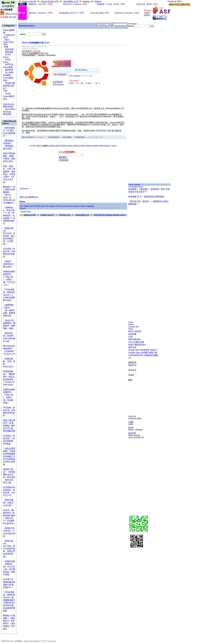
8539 (58, 146)
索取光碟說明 (134, 339)
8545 (95, 146)
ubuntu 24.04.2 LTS (50, 1)
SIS (35, 206)
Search (132, 24)
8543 (83, 146)
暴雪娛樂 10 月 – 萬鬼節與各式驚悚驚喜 (146, 197)
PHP (96, 215)
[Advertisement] (137, 70)
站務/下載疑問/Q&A (137, 345)
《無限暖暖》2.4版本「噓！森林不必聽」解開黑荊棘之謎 (9, 310)
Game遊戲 (8, 67)
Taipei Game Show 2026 (9, 42)
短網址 (131, 375)
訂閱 (130, 337)
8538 (52, 146)
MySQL (102, 215)
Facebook (172, 1)
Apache (86, 1)
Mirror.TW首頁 (135, 331)
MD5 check (25, 197)
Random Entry (136, 187)
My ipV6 (13, 17)
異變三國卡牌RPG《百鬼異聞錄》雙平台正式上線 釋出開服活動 (9, 426)
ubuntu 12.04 (30, 215)
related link (80, 137)
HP (47, 206)
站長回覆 (132, 334)
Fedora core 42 (29, 1)
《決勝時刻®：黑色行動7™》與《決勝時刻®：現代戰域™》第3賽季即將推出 (9, 216)
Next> (108, 146)
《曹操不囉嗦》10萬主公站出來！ (8, 503)
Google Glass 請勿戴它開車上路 (143, 353)
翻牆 (130, 380)
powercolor (67, 206)
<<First (33, 146)
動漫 (6, 47)
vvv (130, 358)
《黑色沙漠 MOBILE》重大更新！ (9, 264)
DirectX (23, 208)
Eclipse (98, 1)
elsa (43, 206)
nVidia (26, 206)
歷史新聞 (7, 114)
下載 (5, 91)
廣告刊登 (132, 347)
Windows (7, 112)
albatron (76, 206)
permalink (67, 137)
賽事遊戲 (8, 52)
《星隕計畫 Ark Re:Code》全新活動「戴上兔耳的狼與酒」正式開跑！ (9, 236)
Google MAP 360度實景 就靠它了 (143, 350)
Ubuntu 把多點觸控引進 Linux (36, 43)
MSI (39, 206)
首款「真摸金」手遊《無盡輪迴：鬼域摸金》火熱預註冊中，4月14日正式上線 (9, 174)
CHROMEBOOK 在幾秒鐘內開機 (143, 355)
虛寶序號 (8, 70)
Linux (122, 215)
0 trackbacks (54, 137)
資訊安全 (132, 370)
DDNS (147, 15)
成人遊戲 (8, 72)
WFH (179, 1)
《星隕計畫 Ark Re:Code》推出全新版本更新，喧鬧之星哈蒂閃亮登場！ (9, 549)
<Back (39, 146)
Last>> (114, 146)
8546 (101, 146)
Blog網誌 (7, 75)
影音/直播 (8, 49)
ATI (21, 206)
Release (24, 189)
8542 (77, 146)
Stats (131, 329)
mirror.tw (132, 416)
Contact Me (133, 327)
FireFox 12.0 (65, 215)
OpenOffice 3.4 (82, 215)
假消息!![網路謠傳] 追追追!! (9, 86)
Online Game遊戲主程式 (9, 96)
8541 (70, 146)
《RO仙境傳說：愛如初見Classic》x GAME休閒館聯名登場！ (9, 295)
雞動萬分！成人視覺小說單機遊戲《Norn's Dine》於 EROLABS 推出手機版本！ (9, 195)
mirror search (134, 184)
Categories (8, 26)
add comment (28, 137)
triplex (83, 206)
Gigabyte (90, 206)
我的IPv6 (132, 365)
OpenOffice (9, 109)
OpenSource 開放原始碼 (9, 104)
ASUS (59, 206)
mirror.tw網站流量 (136, 342)
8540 (64, 146)
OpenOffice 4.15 (71, 1)
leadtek (52, 206)
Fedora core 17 (47, 215)
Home (131, 324)
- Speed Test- (25, 212)
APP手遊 (8, 64)
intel (31, 206)
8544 (89, 146)
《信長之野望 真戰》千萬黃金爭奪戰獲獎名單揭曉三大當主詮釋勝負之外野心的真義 (9, 456)
